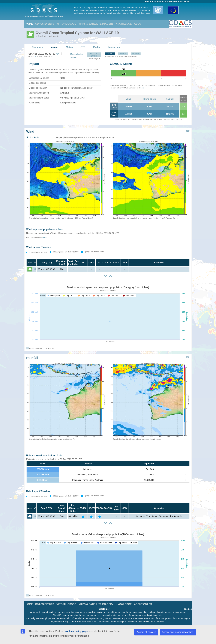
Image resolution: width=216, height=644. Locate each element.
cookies (188, 609)
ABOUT (138, 24)
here (142, 88)
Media (97, 47)
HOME (29, 24)
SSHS (44, 238)
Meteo (69, 47)
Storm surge (150, 99)
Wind (128, 99)
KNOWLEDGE (124, 24)
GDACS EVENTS (45, 24)
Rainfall (170, 99)
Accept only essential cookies (178, 632)
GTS (83, 47)
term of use (150, 1)
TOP (188, 131)
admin (187, 1)
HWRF (123, 54)
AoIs (60, 229)
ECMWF (136, 54)
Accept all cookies (146, 632)
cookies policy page (76, 631)
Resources (114, 47)
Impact (54, 47)
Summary (37, 47)
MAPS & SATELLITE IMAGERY (96, 24)
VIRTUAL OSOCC (66, 24)
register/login (176, 1)
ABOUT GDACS (143, 604)
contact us (163, 1)
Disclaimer (104, 609)
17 (35, 269)
